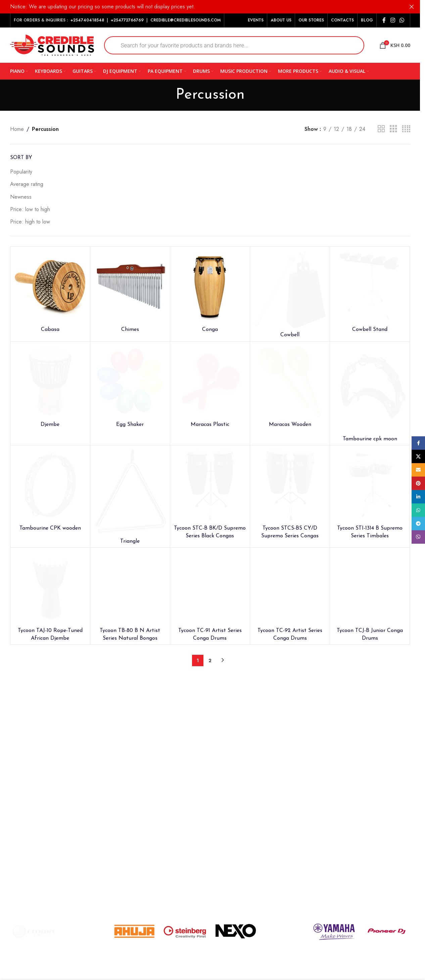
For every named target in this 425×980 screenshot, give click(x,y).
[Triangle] (130, 492)
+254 (116, 20)
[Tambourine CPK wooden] (50, 485)
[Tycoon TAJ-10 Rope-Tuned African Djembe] (50, 587)
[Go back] (167, 95)
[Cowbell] (290, 289)
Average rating (27, 184)
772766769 (132, 20)
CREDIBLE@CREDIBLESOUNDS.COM (185, 20)
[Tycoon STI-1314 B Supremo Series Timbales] (370, 485)
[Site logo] (52, 44)
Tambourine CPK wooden (50, 528)
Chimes (130, 330)
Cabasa (50, 330)
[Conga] (210, 286)
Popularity (21, 172)
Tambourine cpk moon (370, 439)
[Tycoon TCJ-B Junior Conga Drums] (370, 587)
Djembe (50, 425)
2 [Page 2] (210, 660)
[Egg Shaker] (130, 381)
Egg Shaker (130, 425)
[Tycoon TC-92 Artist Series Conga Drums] (290, 587)
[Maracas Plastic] (210, 381)
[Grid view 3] (393, 129)
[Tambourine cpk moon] (370, 389)
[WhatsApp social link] (402, 20)
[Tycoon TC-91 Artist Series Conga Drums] (210, 587)
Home (17, 129)
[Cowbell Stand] (370, 286)
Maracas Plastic (210, 425)
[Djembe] (50, 381)
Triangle (130, 541)
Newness (21, 197)
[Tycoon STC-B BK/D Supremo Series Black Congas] (210, 485)
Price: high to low (30, 222)
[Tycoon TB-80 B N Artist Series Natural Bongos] (130, 587)
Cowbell (290, 335)
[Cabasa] (50, 286)
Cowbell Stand (370, 330)
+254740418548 (87, 20)
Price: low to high (30, 209)
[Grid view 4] (406, 129)
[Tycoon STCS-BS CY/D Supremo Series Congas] (290, 485)
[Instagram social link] (393, 20)
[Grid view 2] (381, 129)
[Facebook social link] (384, 20)
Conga (210, 330)
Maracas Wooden (290, 425)
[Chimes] (130, 286)
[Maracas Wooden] (290, 381)
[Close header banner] (412, 7)
